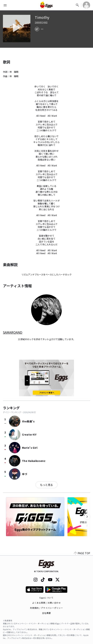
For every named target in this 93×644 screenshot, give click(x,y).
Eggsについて (46, 598)
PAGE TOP (82, 553)
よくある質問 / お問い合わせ (47, 603)
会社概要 (46, 613)
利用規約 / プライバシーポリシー (47, 608)
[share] (37, 29)
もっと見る (46, 485)
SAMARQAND (41, 22)
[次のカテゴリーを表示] (87, 517)
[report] (42, 29)
